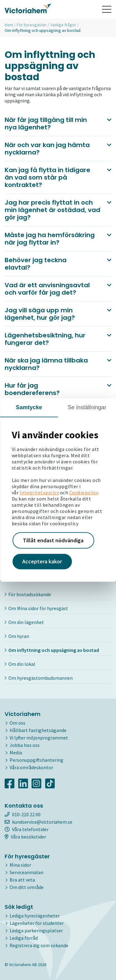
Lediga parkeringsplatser (36, 930)
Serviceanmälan (26, 872)
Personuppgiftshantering (37, 760)
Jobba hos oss (25, 745)
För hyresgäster (32, 25)
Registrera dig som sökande (39, 945)
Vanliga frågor (63, 25)
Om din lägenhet (24, 622)
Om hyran (17, 636)
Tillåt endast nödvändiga (53, 540)
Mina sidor (20, 865)
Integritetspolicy (39, 492)
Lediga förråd (24, 938)
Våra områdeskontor (31, 767)
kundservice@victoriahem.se (39, 822)
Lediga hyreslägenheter (35, 916)
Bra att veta (22, 880)
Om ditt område (27, 887)
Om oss (17, 723)
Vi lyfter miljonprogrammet (39, 738)
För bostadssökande (28, 594)
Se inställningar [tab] (87, 407)
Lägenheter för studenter (37, 923)
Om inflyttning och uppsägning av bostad (52, 650)
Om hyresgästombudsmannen (39, 678)
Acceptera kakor (42, 561)
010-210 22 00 (23, 814)
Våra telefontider (27, 829)
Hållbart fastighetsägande (38, 730)
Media (16, 752)
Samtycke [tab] (29, 407)
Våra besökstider (25, 837)
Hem (9, 25)
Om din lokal (20, 664)
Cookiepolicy (84, 492)
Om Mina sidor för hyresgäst (36, 608)
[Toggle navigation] (107, 9)
